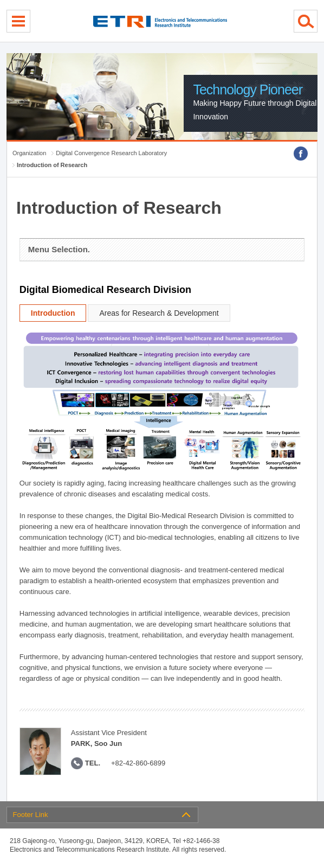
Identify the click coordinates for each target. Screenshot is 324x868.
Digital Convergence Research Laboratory (111, 153)
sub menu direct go (0, 0)
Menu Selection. (59, 249)
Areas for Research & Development (159, 313)
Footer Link (31, 815)
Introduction (53, 313)
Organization (29, 153)
